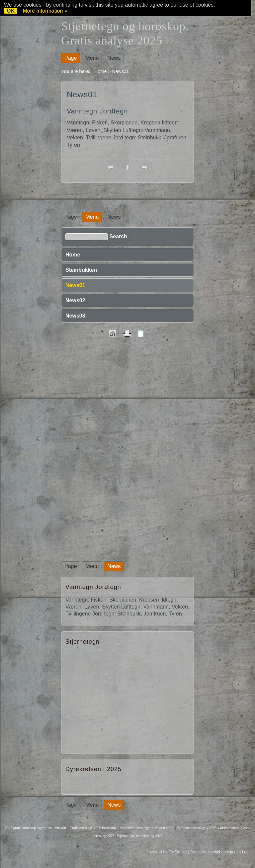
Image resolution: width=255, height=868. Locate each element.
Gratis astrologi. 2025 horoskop (93, 828)
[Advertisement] (127, 395)
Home (100, 71)
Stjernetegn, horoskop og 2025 (140, 836)
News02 (75, 300)
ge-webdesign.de (223, 852)
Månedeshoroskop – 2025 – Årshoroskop (208, 828)
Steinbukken (81, 270)
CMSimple (177, 852)
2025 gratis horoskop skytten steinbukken (36, 828)
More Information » (45, 11)
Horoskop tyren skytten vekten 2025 (147, 828)
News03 (75, 316)
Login (247, 852)
